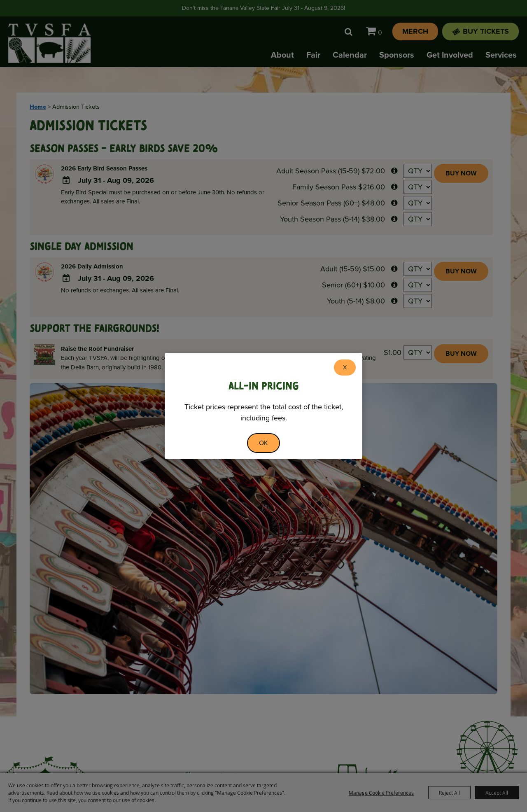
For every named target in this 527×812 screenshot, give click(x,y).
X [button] (345, 367)
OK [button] (263, 443)
